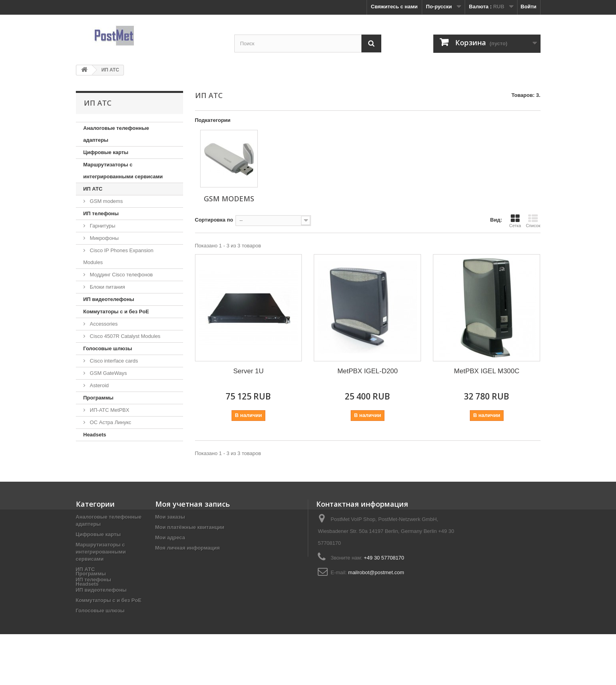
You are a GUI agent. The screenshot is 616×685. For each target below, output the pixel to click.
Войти (529, 7)
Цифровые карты (106, 152)
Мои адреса (170, 537)
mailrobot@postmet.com (376, 572)
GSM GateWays (108, 373)
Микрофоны (104, 238)
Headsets (95, 435)
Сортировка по (214, 220)
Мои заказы (170, 517)
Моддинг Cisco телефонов (121, 275)
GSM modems (106, 201)
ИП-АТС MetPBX (109, 410)
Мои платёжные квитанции (190, 527)
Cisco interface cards (113, 361)
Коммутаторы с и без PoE (116, 312)
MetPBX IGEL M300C (487, 371)
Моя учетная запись (193, 504)
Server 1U (248, 371)
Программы (98, 398)
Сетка (515, 221)
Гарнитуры (102, 226)
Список (533, 221)
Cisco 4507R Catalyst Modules (125, 336)
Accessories (103, 324)
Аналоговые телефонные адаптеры (116, 134)
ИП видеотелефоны (109, 299)
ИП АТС (93, 189)
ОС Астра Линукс (110, 422)
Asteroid (99, 385)
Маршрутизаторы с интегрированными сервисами (123, 171)
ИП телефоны (101, 213)
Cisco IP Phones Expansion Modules (119, 256)
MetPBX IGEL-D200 (367, 371)
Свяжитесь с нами (394, 7)
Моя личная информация (188, 548)
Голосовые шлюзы (108, 348)
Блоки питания (107, 287)
